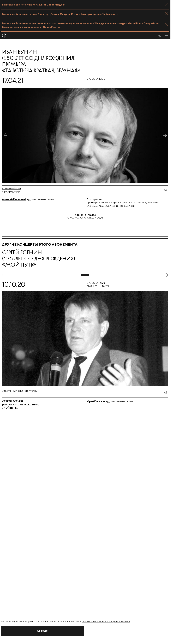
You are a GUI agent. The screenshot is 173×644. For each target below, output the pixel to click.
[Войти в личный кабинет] (159, 36)
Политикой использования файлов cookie (106, 622)
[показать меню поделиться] (165, 190)
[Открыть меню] (167, 36)
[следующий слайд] (167, 275)
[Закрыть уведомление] (42, 631)
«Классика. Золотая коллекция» (85, 216)
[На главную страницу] (77, 36)
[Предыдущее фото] (5, 135)
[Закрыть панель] (167, 4)
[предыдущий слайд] (4, 275)
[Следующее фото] (165, 135)
